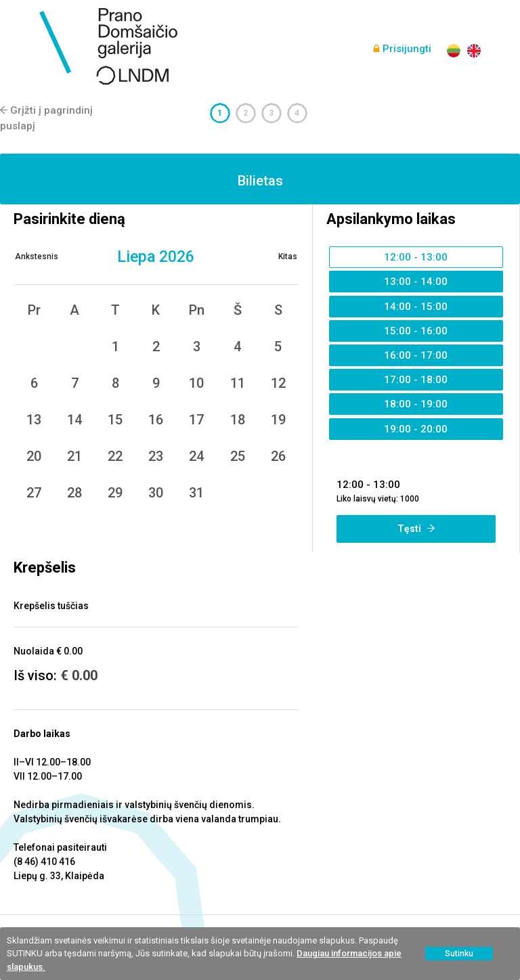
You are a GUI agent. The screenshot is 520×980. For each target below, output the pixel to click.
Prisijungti (407, 49)
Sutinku (459, 954)
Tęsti (416, 529)
